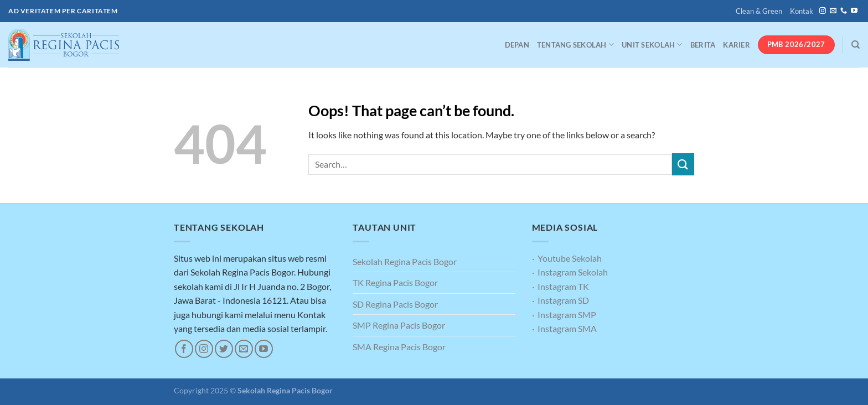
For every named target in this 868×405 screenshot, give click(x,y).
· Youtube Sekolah (567, 258)
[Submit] (683, 164)
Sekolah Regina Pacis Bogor (405, 261)
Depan (517, 45)
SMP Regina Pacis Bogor (399, 325)
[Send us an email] (833, 11)
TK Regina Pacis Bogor (395, 282)
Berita (703, 45)
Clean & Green (759, 11)
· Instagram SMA (564, 328)
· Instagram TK (560, 286)
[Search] (856, 45)
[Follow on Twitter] (224, 349)
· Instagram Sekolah (570, 272)
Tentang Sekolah (575, 45)
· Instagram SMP (564, 315)
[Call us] (844, 11)
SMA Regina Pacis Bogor (399, 347)
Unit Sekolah (652, 45)
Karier (737, 45)
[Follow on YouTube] (854, 11)
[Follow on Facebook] (184, 349)
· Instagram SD (560, 300)
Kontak (802, 11)
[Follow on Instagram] (823, 11)
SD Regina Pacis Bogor (395, 304)
